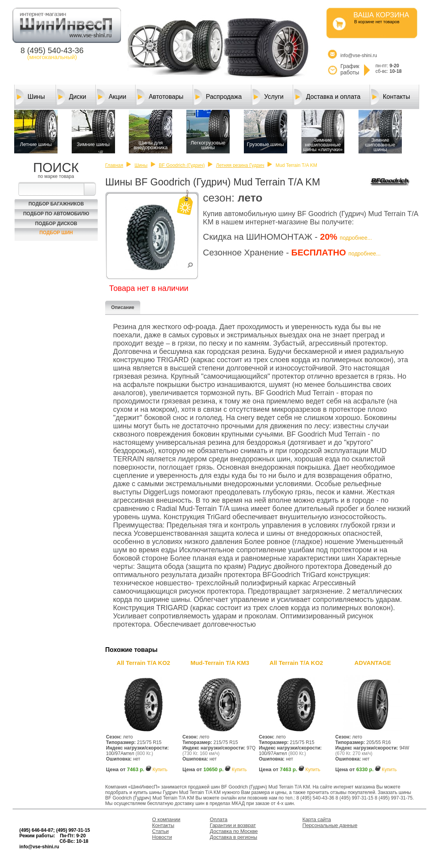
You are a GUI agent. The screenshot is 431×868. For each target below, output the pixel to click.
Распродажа (218, 97)
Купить (160, 770)
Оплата (219, 819)
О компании (166, 819)
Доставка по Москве (234, 831)
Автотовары (160, 97)
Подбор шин (56, 233)
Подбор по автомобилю (56, 214)
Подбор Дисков (56, 224)
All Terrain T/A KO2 (143, 663)
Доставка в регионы (234, 837)
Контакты (391, 97)
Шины (30, 97)
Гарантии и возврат (233, 825)
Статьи (160, 831)
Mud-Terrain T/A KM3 (220, 663)
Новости (162, 837)
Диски (72, 97)
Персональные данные (330, 825)
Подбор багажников (56, 204)
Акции (112, 97)
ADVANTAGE (373, 663)
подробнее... (356, 238)
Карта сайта (317, 819)
